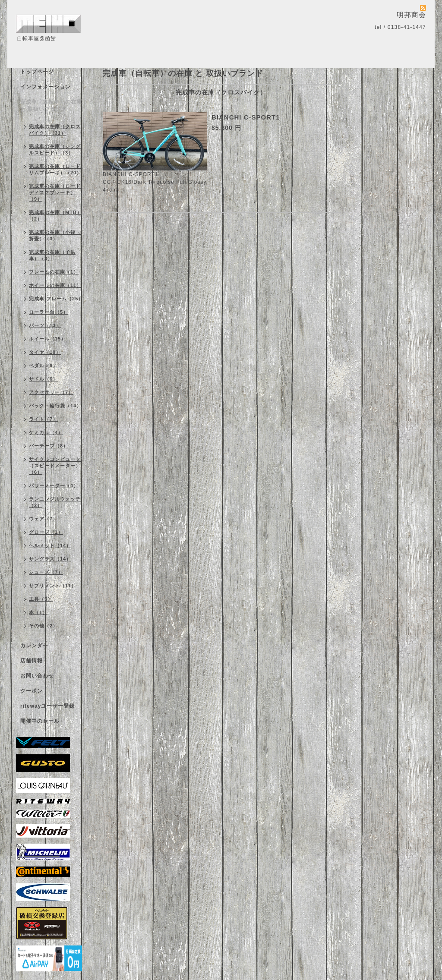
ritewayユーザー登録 (47, 706)
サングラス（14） (50, 559)
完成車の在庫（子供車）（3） (52, 255)
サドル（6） (43, 379)
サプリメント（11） (53, 586)
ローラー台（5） (49, 312)
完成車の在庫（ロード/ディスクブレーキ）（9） (56, 192)
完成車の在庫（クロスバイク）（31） (55, 130)
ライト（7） (43, 419)
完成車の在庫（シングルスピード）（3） (55, 150)
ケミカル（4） (46, 432)
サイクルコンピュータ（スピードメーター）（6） (55, 466)
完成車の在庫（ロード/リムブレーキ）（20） (56, 169)
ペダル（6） (43, 366)
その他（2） (43, 626)
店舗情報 (32, 661)
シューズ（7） (46, 572)
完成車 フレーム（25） (56, 299)
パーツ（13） (45, 325)
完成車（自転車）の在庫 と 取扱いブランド (51, 106)
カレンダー (34, 646)
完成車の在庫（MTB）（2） (55, 216)
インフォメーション (46, 87)
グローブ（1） (46, 532)
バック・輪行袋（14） (55, 406)
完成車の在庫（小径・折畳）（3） (55, 235)
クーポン (32, 691)
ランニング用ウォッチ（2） (55, 502)
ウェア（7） (43, 519)
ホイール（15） (47, 339)
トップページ (37, 72)
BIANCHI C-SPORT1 (246, 117)
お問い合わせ (37, 676)
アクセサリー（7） (51, 392)
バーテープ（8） (49, 446)
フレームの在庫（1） (54, 272)
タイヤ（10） (45, 352)
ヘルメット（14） (50, 545)
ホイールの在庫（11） (55, 285)
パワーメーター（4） (54, 485)
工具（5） (41, 599)
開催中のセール (40, 721)
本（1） (38, 612)
